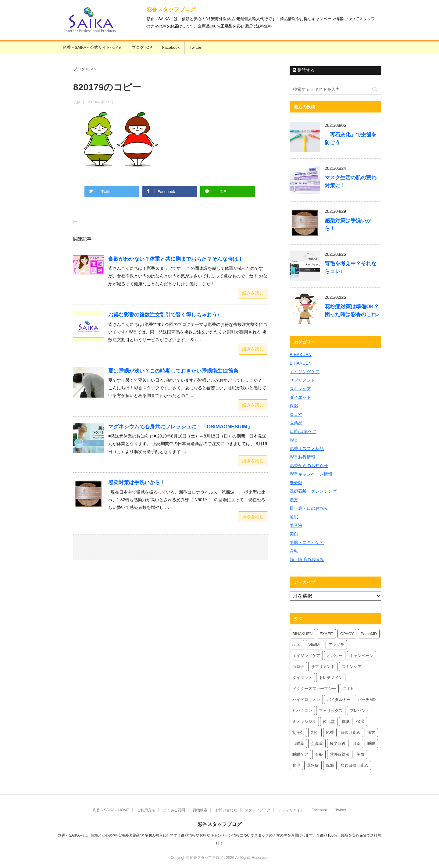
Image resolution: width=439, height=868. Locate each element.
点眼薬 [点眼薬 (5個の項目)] (298, 743)
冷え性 (296, 414)
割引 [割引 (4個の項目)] (315, 732)
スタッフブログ (258, 810)
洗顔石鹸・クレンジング (313, 491)
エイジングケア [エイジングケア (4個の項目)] (306, 656)
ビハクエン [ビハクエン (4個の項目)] (302, 711)
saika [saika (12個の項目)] (297, 645)
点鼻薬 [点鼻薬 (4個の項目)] (317, 743)
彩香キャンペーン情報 (311, 474)
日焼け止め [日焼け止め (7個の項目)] (350, 732)
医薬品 (296, 423)
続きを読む (253, 293)
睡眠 (294, 517)
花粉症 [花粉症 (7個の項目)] (313, 765)
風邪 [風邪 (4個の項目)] (330, 765)
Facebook (171, 47)
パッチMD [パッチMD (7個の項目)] (367, 700)
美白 (294, 534)
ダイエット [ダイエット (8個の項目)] (302, 678)
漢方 (294, 500)
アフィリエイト (291, 810)
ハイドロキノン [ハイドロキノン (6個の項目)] (306, 700)
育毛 (294, 551)
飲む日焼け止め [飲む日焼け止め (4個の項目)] (354, 765)
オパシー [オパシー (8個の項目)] (335, 656)
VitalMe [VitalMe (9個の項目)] (315, 645)
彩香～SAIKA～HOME (111, 810)
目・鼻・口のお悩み (309, 508)
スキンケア (300, 389)
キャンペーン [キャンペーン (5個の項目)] (362, 656)
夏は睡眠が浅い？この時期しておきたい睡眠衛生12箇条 (173, 371)
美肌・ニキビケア (307, 542)
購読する (304, 70)
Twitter (195, 47)
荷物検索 (200, 810)
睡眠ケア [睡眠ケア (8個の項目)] (300, 754)
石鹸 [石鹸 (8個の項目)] (319, 754)
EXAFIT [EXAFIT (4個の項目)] (327, 634)
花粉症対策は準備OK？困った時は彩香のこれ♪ (352, 311)
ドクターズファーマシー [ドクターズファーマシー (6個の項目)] (314, 689)
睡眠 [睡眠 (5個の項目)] (371, 743)
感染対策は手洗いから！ (137, 482)
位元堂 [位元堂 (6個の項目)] (329, 722)
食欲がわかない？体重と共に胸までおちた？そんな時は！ (176, 259)
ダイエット (300, 397)
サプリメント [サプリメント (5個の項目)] (323, 667)
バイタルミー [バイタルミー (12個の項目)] (339, 700)
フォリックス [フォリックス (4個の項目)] (331, 711)
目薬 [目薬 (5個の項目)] (356, 743)
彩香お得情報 (302, 457)
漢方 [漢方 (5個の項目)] (371, 732)
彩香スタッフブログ (171, 9)
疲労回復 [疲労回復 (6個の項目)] (338, 743)
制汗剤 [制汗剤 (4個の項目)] (298, 732)
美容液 (296, 525)
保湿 (294, 406)
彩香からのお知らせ (309, 466)
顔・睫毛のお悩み (307, 559)
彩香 (294, 440)
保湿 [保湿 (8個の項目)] (360, 722)
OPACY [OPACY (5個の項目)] (347, 634)
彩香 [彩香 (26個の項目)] (330, 732)
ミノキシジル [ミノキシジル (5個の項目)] (304, 722)
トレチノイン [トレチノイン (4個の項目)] (331, 678)
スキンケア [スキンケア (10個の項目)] (352, 667)
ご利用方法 (146, 810)
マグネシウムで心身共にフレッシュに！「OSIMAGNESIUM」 (180, 427)
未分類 (296, 483)
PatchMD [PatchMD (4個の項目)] (369, 634)
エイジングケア (305, 372)
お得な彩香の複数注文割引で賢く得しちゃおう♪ (164, 315)
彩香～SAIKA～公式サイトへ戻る (92, 47)
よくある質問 (174, 810)
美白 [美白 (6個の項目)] (360, 754)
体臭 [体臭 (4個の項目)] (346, 722)
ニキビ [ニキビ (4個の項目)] (349, 689)
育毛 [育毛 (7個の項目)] (296, 765)
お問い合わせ (226, 810)
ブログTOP (142, 47)
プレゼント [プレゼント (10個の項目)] (360, 711)
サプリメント (302, 380)
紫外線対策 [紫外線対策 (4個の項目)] (340, 754)
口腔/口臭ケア (303, 431)
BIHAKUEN (301, 355)
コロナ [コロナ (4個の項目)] (298, 667)
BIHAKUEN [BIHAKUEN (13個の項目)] (302, 634)
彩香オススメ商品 (307, 448)
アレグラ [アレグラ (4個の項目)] (336, 645)
